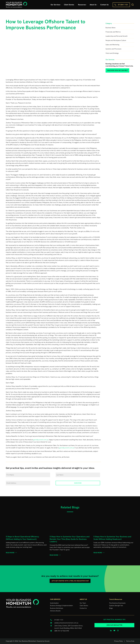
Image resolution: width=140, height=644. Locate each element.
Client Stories (69, 5)
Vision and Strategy (112, 53)
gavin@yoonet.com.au (41, 440)
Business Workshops (57, 608)
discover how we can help (114, 70)
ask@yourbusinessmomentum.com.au (66, 623)
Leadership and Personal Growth (117, 36)
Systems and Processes (113, 49)
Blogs (111, 608)
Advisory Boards (55, 611)
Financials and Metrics (113, 32)
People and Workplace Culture (116, 40)
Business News (111, 28)
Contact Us (104, 5)
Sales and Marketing (112, 45)
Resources (82, 5)
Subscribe (78, 483)
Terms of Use (130, 641)
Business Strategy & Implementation (61, 606)
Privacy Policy (118, 641)
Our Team (83, 603)
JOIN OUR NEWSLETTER (114, 624)
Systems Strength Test (116, 606)
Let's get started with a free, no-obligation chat (70, 580)
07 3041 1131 (118, 4)
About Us (93, 5)
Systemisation (54, 603)
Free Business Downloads (117, 603)
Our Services (55, 5)
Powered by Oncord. (43, 641)
